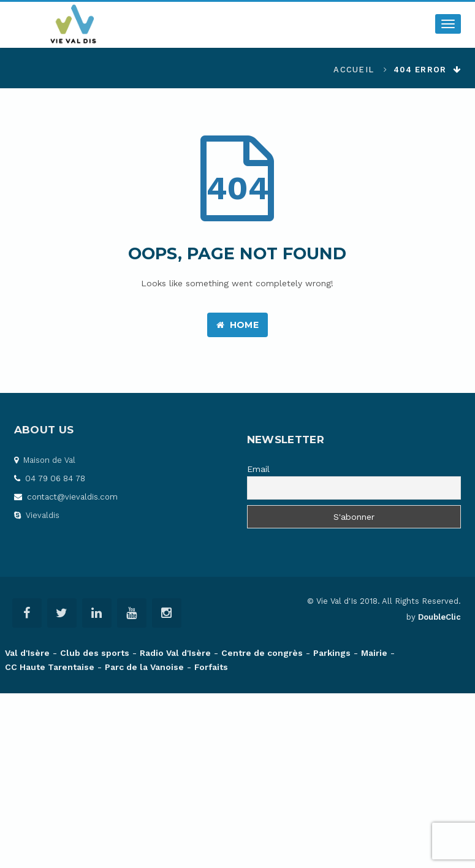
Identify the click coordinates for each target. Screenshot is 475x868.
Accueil (354, 70)
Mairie (374, 653)
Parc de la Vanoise (144, 667)
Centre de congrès (262, 653)
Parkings (332, 653)
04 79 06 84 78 (50, 478)
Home (237, 325)
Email (258, 469)
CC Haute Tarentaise (50, 667)
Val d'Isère (27, 653)
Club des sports (95, 653)
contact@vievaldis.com (66, 497)
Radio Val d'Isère (175, 653)
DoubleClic (439, 617)
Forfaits (211, 667)
